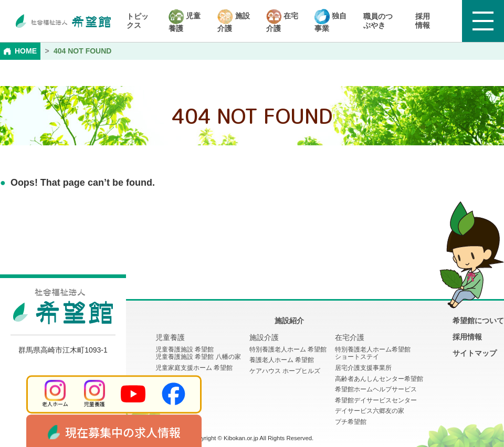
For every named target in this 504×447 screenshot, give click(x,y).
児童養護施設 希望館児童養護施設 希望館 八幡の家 (198, 353)
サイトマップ (475, 353)
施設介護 (234, 21)
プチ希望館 (351, 422)
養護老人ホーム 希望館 (282, 360)
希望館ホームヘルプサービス (376, 389)
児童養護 (185, 21)
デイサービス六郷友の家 (370, 411)
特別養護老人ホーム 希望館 (288, 349)
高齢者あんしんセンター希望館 (379, 379)
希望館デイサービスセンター (376, 400)
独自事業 (330, 21)
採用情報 (423, 21)
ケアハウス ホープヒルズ (285, 371)
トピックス (138, 21)
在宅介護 (282, 21)
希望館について (478, 321)
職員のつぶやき (378, 21)
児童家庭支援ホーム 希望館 (194, 368)
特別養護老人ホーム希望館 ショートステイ (373, 353)
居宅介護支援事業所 (363, 368)
